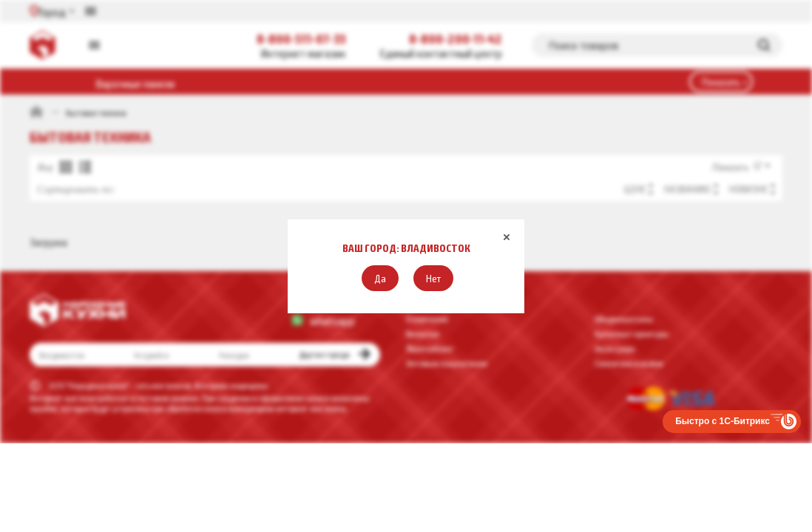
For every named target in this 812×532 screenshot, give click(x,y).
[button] (380, 278)
